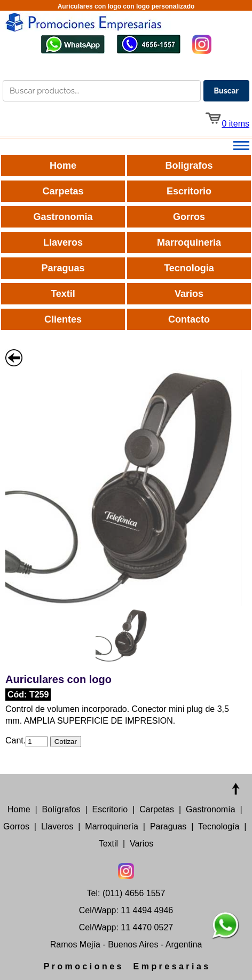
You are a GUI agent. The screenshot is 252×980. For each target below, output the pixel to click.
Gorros (189, 217)
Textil (63, 294)
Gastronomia (63, 217)
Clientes (63, 319)
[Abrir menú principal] (126, 146)
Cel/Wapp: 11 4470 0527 (126, 927)
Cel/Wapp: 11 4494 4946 (126, 910)
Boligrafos (189, 166)
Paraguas (63, 268)
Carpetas (63, 191)
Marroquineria (189, 242)
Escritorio (189, 191)
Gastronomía (210, 809)
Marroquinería (112, 826)
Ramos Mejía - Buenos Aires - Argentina (126, 944)
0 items (227, 124)
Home (63, 166)
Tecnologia (189, 268)
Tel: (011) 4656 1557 (126, 893)
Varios (189, 294)
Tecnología (219, 826)
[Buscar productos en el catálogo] (102, 91)
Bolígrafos (61, 809)
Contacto (189, 319)
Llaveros (63, 242)
